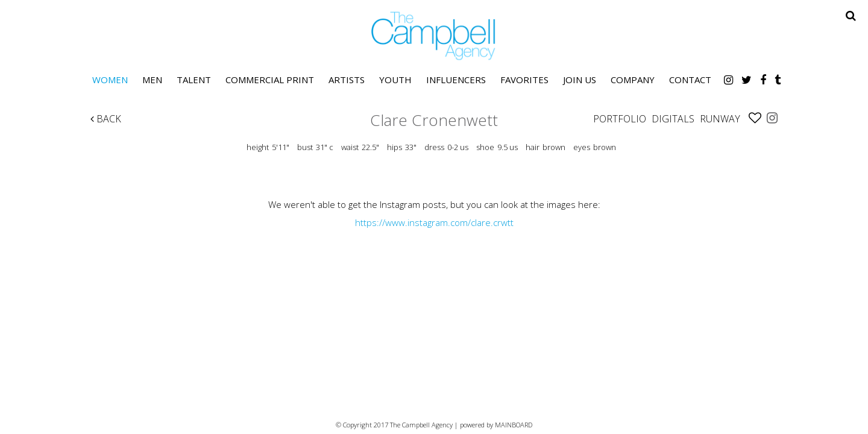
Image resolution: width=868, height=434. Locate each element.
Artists (347, 80)
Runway (720, 119)
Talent (194, 80)
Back (106, 119)
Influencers (456, 80)
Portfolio (620, 119)
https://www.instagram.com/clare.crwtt (434, 222)
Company (633, 80)
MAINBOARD (514, 425)
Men (152, 80)
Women (110, 80)
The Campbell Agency (434, 36)
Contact (690, 80)
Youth (395, 80)
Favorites (524, 80)
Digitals (673, 119)
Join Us (580, 80)
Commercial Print (270, 80)
